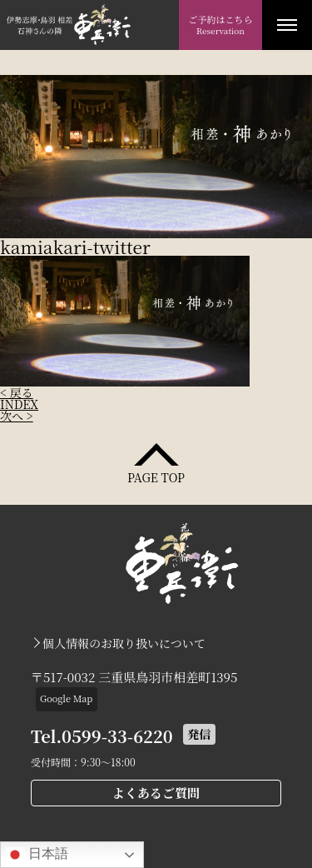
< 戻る (17, 392)
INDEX (19, 404)
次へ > (17, 416)
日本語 (37, 855)
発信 (199, 734)
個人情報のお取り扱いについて (124, 643)
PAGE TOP (156, 476)
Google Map (66, 698)
